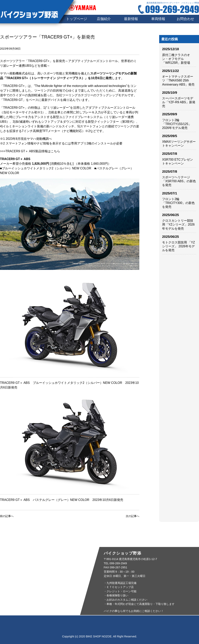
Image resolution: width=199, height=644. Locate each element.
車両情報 (158, 19)
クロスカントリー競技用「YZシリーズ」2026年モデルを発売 (178, 224)
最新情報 (131, 19)
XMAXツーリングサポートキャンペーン (179, 144)
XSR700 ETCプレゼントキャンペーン (178, 161)
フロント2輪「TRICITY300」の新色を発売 (178, 203)
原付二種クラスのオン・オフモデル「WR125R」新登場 (176, 59)
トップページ (27, 623)
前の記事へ (7, 516)
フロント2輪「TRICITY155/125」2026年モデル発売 (177, 124)
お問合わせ (185, 19)
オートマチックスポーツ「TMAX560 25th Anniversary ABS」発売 (178, 80)
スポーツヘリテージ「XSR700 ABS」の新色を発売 (179, 181)
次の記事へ (133, 516)
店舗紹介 (104, 19)
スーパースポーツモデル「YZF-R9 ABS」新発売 (179, 102)
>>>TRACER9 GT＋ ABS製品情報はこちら (30, 151)
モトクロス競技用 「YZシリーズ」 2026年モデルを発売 (178, 246)
